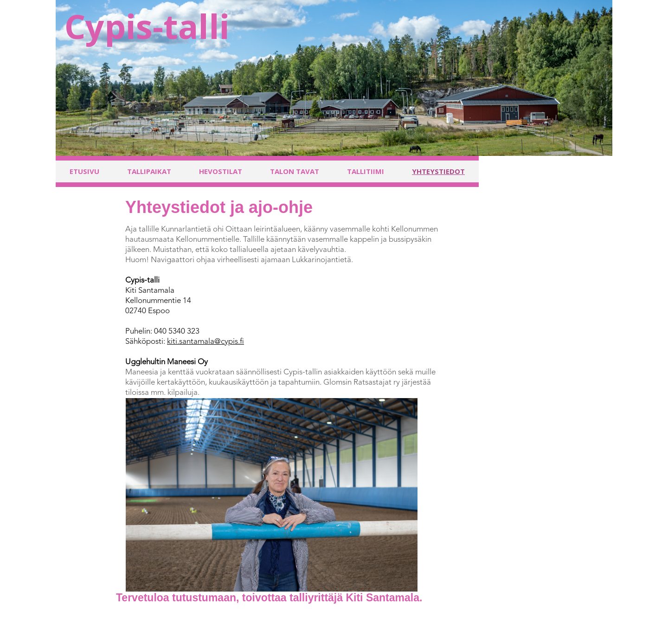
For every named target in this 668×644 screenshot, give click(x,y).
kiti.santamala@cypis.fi (206, 342)
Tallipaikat (149, 171)
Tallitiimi (366, 171)
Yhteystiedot (438, 171)
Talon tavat (295, 171)
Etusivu (84, 171)
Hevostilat (221, 171)
